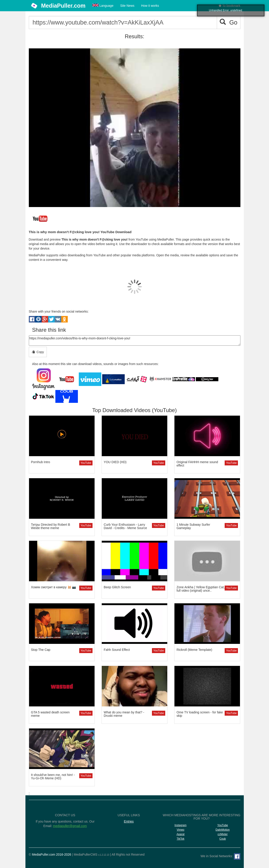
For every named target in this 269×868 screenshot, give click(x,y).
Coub (223, 839)
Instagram (180, 825)
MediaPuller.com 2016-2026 (52, 854)
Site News (127, 6)
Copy (38, 352)
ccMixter (223, 834)
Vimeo (181, 830)
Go (228, 22)
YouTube (86, 463)
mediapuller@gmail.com (70, 826)
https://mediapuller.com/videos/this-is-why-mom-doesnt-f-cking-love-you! (135, 340)
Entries (129, 821)
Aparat (180, 834)
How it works (150, 6)
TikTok (181, 839)
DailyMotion (223, 830)
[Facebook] (237, 856)
